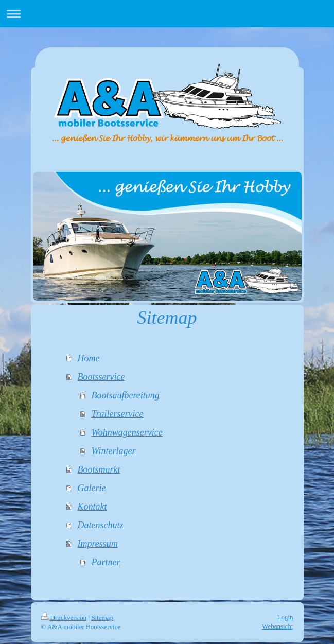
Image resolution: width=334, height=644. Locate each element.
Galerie (91, 488)
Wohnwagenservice (127, 432)
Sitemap (102, 617)
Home (88, 358)
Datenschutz (100, 525)
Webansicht (277, 626)
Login (285, 617)
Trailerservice (117, 414)
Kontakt (92, 507)
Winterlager (113, 451)
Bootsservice (101, 377)
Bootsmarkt (99, 469)
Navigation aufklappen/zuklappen (167, 14)
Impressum (97, 544)
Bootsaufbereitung (125, 395)
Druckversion (64, 617)
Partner (106, 562)
